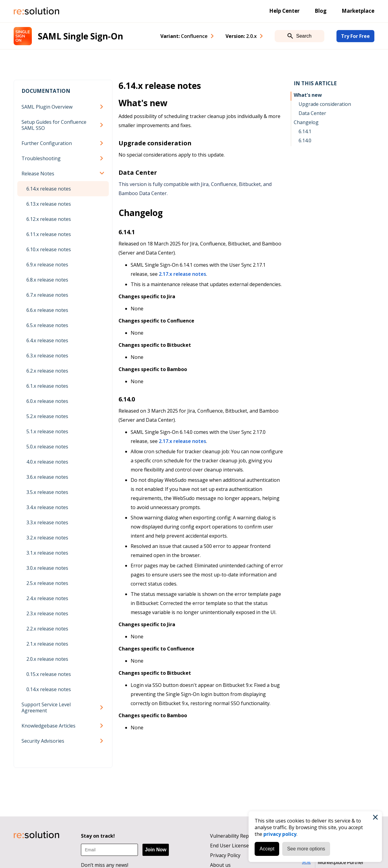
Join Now (156, 850)
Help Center (284, 11)
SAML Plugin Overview (47, 107)
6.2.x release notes (47, 371)
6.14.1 (305, 131)
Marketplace (358, 11)
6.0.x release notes (47, 401)
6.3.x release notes (47, 356)
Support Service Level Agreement (46, 708)
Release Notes (38, 174)
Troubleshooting (41, 158)
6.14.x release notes (49, 189)
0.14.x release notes (49, 689)
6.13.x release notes (49, 204)
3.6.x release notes (47, 477)
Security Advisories (43, 741)
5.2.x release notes (47, 416)
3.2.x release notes (47, 538)
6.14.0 (305, 140)
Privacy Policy (225, 855)
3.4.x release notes (47, 507)
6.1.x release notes (47, 386)
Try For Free (355, 36)
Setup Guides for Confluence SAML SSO (54, 125)
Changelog (306, 122)
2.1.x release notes (47, 644)
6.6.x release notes (47, 310)
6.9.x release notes (47, 265)
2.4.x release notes (47, 598)
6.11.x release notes (49, 234)
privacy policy (280, 834)
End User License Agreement (243, 846)
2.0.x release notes (47, 659)
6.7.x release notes (47, 295)
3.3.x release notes (47, 522)
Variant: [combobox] (184, 36)
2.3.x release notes (47, 613)
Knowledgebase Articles (48, 726)
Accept (267, 849)
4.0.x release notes (47, 462)
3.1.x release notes (47, 553)
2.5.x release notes (47, 583)
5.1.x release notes (47, 431)
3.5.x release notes (47, 492)
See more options (306, 849)
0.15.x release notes (49, 674)
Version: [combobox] (241, 36)
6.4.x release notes (47, 340)
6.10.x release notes (49, 249)
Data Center (312, 113)
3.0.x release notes (47, 568)
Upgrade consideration (325, 104)
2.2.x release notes (47, 629)
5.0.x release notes (47, 447)
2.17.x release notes (182, 274)
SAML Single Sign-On (80, 36)
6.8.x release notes (47, 280)
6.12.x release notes (49, 219)
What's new (308, 95)
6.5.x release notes (47, 325)
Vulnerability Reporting (237, 836)
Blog (321, 11)
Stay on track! (98, 836)
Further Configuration (47, 143)
